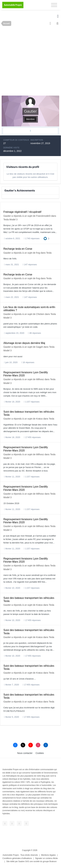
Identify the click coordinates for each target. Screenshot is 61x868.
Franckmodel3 (43, 216)
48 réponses (34, 333)
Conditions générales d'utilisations (17, 858)
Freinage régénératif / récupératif (22, 212)
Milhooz (40, 379)
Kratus (39, 419)
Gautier (7, 216)
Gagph (40, 347)
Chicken (40, 314)
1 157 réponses (32, 402)
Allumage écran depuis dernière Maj (24, 343)
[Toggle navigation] (54, 5)
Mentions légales (48, 855)
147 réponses (30, 264)
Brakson (53, 861)
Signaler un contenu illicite (46, 858)
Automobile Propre (11, 855)
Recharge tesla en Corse (18, 249)
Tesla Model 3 (10, 219)
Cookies (40, 753)
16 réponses (28, 362)
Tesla (49, 253)
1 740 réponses (32, 238)
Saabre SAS (24, 861)
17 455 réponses (32, 437)
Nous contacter (25, 753)
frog (38, 253)
